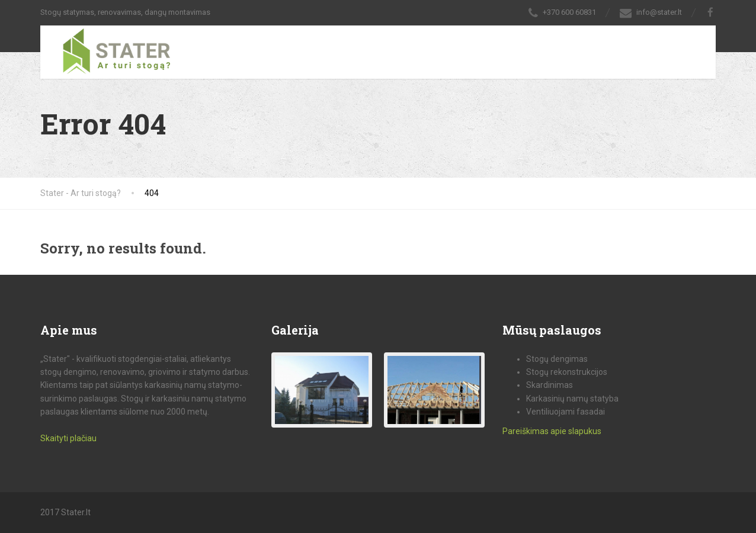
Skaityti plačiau (68, 438)
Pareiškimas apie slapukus (552, 431)
